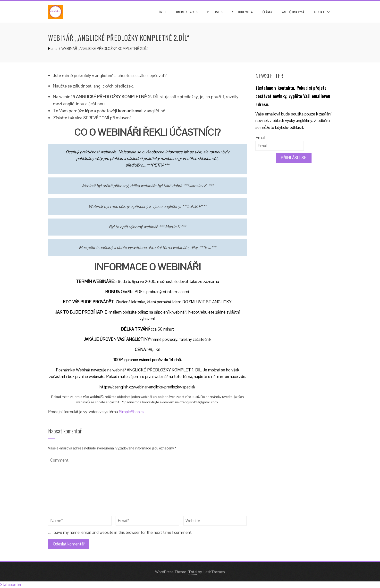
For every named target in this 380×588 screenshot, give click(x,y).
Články (267, 12)
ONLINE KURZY (187, 12)
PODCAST (215, 12)
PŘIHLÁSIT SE (294, 158)
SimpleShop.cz (132, 412)
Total (193, 572)
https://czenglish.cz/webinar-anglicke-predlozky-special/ (147, 387)
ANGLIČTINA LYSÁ (293, 12)
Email (260, 138)
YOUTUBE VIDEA (242, 12)
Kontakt (322, 12)
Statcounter (11, 585)
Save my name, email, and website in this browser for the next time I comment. (123, 532)
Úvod (163, 12)
